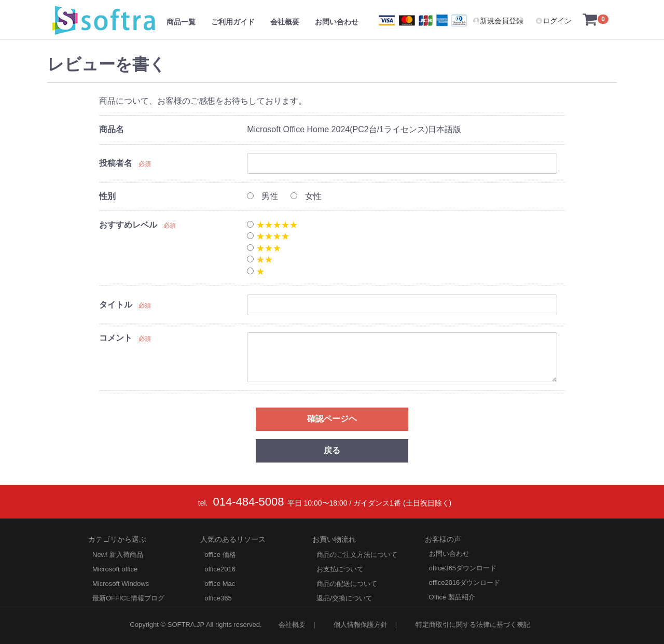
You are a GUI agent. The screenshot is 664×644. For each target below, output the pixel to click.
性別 (107, 196)
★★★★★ (272, 225)
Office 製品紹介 (452, 597)
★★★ (264, 248)
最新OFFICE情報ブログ (128, 598)
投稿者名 (116, 163)
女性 (306, 196)
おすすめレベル (128, 225)
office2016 (220, 569)
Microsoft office (115, 569)
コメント (116, 338)
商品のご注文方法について (357, 554)
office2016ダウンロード (465, 582)
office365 (218, 598)
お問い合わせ (337, 22)
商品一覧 (181, 22)
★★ (260, 260)
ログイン (554, 21)
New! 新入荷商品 (118, 554)
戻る (332, 450)
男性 (262, 196)
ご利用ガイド (233, 22)
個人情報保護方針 (361, 624)
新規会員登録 (498, 21)
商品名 (112, 129)
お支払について (340, 569)
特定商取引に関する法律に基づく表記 (473, 624)
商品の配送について (347, 583)
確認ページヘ (332, 419)
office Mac (220, 583)
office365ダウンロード (463, 568)
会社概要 (285, 22)
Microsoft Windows (121, 583)
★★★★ (268, 236)
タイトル (116, 305)
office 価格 (220, 554)
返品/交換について (344, 598)
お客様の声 (443, 539)
